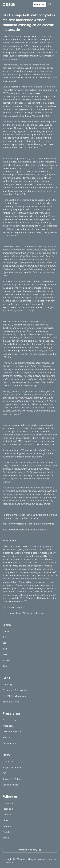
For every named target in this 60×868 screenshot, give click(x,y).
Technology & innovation (15, 690)
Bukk (5, 649)
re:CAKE (6, 660)
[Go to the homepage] (9, 4)
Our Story (7, 684)
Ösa (4, 643)
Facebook (8, 809)
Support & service (12, 767)
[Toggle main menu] (55, 4)
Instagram (8, 803)
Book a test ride (11, 702)
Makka (6, 631)
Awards (6, 738)
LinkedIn (7, 815)
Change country (30, 850)
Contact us (39, 4)
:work (6, 655)
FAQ (4, 773)
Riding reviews (10, 743)
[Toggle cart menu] (50, 4)
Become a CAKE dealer (14, 779)
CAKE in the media (12, 732)
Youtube (7, 832)
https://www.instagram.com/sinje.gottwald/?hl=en (29, 524)
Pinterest (7, 826)
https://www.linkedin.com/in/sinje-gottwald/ (25, 530)
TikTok (6, 820)
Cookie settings (10, 785)
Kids (5, 666)
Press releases (10, 720)
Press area (8, 726)
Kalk (5, 637)
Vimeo (6, 838)
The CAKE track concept (15, 696)
